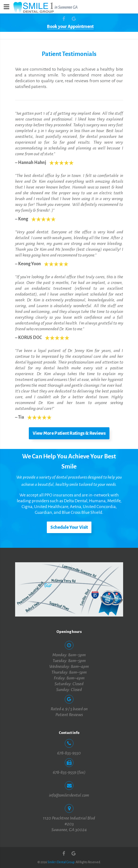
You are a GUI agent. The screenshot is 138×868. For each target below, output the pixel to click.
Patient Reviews (69, 715)
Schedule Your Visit (69, 527)
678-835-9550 (69, 753)
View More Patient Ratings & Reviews (69, 433)
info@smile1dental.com (69, 795)
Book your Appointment (70, 27)
